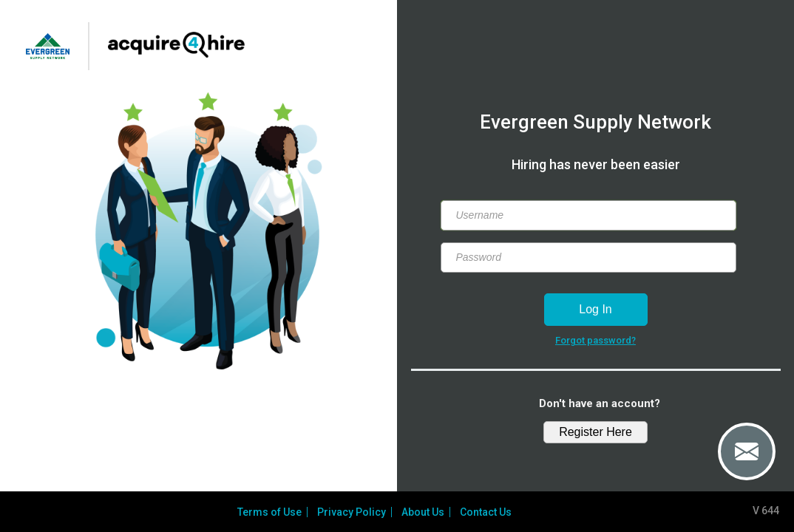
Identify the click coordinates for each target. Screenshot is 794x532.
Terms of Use (272, 512)
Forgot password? (595, 340)
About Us (425, 512)
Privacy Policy (354, 512)
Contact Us (488, 512)
